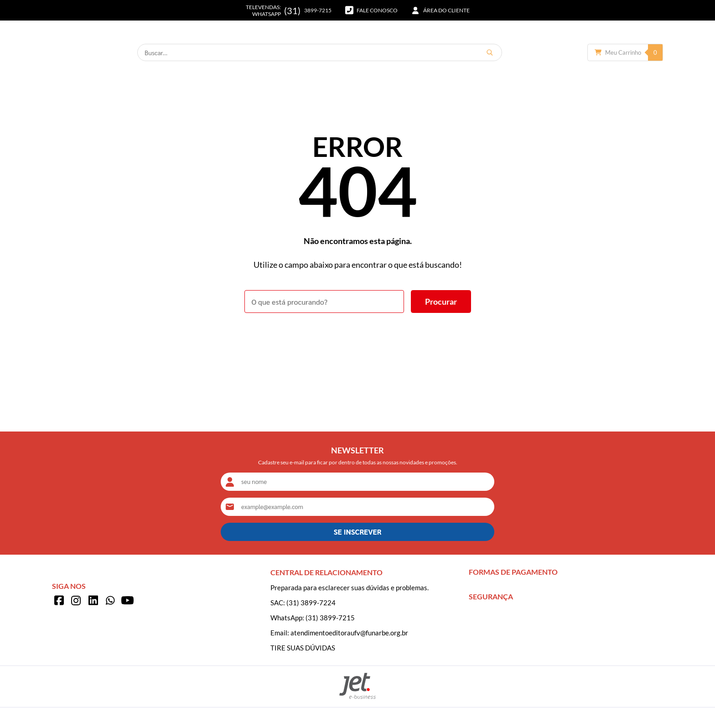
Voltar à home (358, 338)
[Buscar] (541, 52)
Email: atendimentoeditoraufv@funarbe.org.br (339, 633)
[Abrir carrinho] (625, 52)
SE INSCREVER (357, 532)
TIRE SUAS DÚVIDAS (303, 648)
